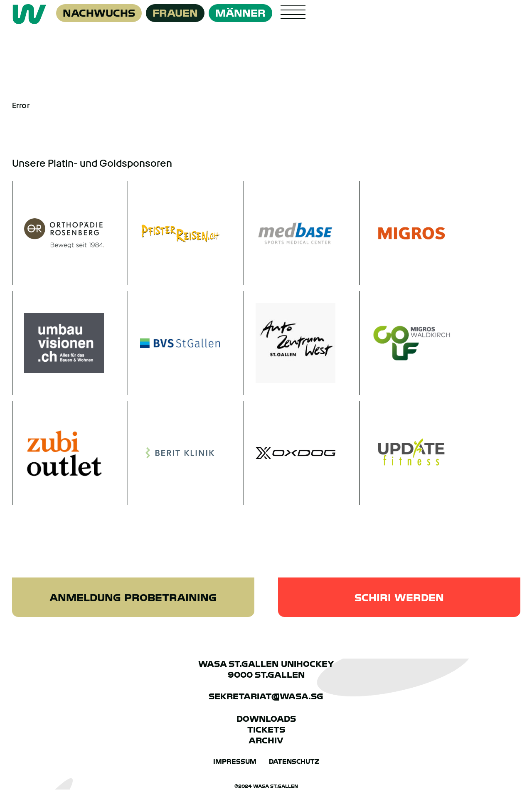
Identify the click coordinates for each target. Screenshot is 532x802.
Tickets (266, 730)
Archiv (266, 740)
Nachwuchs (99, 13)
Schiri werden (399, 598)
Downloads (266, 719)
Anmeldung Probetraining (133, 598)
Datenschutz (294, 762)
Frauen (175, 13)
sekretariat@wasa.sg (266, 696)
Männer (240, 13)
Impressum (235, 762)
